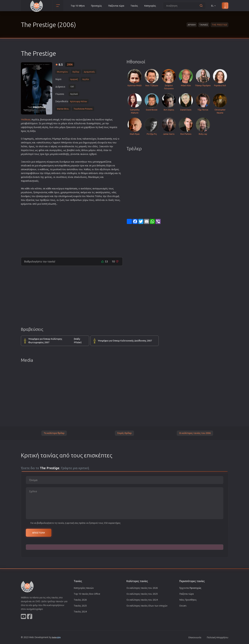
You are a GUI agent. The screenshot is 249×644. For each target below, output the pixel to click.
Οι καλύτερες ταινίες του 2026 (142, 588)
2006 (70, 64)
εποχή (56, 119)
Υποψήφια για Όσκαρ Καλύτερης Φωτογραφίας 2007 (57, 341)
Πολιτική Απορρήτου (217, 637)
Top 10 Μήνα (78, 6)
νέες (114, 192)
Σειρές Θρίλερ (124, 433)
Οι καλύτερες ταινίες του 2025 (142, 594)
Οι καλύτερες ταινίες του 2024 (142, 600)
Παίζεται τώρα (186, 594)
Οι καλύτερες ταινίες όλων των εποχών (147, 606)
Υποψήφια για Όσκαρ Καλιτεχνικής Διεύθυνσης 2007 (125, 341)
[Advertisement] (72, 230)
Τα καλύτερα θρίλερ (54, 433)
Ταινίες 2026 (80, 600)
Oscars (183, 606)
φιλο (24, 177)
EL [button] (214, 6)
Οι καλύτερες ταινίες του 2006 (195, 433)
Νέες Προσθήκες (188, 600)
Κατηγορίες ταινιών (84, 588)
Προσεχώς (96, 6)
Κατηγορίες (150, 6)
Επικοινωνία (195, 637)
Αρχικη (192, 25)
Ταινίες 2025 (80, 606)
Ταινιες (204, 25)
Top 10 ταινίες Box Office (87, 594)
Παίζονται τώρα (116, 6)
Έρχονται (190, 588)
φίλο (41, 150)
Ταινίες (134, 6)
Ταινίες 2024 (80, 612)
